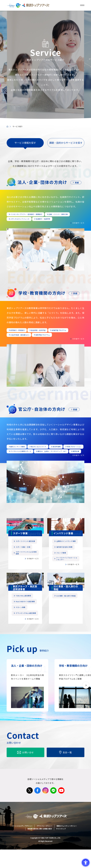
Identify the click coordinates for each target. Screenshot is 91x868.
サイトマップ (61, 848)
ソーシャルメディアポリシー (22, 847)
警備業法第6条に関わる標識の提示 (40, 848)
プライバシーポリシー (44, 847)
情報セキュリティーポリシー (67, 847)
